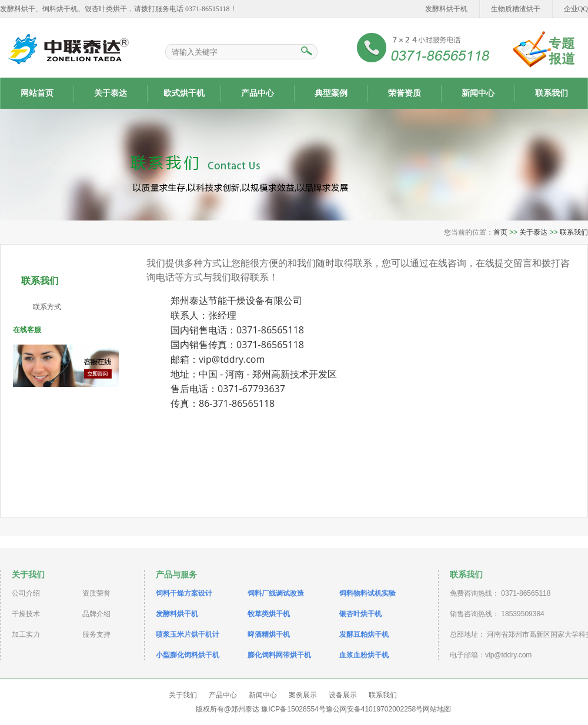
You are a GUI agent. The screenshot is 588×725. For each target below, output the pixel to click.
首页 (500, 232)
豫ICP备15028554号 (293, 709)
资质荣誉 (96, 593)
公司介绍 (26, 593)
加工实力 (26, 634)
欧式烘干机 (184, 93)
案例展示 (303, 695)
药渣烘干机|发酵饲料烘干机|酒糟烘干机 (68, 49)
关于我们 (183, 695)
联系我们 (552, 93)
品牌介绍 (96, 614)
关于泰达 (111, 93)
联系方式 (47, 307)
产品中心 (258, 93)
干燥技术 (26, 614)
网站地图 (437, 709)
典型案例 (331, 93)
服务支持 (96, 634)
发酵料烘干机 (446, 9)
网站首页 (37, 93)
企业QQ (576, 9)
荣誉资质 (405, 93)
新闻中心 (478, 93)
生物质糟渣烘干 (516, 9)
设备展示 (343, 695)
